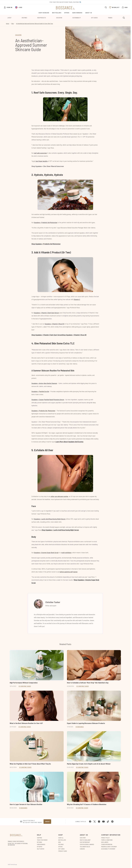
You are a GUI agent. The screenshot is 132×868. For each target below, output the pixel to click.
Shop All (61, 838)
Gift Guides (94, 18)
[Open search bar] (106, 7)
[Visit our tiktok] (108, 822)
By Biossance (80, 727)
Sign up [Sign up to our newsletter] (47, 821)
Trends (110, 18)
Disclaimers (105, 842)
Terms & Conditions (107, 840)
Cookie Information (107, 844)
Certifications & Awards (87, 844)
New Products (42, 18)
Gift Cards (61, 849)
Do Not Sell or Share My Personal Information (18, 844)
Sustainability (77, 18)
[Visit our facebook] (90, 822)
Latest (9, 18)
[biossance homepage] (65, 8)
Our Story (83, 838)
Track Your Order (42, 840)
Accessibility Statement (108, 849)
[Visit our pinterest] (112, 822)
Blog (13, 24)
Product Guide (63, 851)
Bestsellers (62, 840)
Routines (24, 18)
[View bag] (125, 7)
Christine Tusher (53, 602)
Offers (60, 847)
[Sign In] (8, 7)
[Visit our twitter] (95, 822)
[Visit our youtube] (103, 822)
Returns (39, 842)
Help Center (41, 849)
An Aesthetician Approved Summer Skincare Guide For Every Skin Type (35, 24)
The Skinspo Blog (85, 847)
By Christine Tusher (25, 686)
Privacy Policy (105, 838)
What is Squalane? (85, 840)
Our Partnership (85, 842)
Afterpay (40, 847)
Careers (82, 849)
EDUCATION (18, 35)
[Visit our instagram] (99, 822)
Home (8, 24)
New (60, 842)
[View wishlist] (114, 7)
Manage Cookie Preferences (16, 841)
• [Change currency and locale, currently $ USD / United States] (19, 7)
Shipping (39, 838)
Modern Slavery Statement (109, 847)
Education (59, 18)
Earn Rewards (41, 844)
